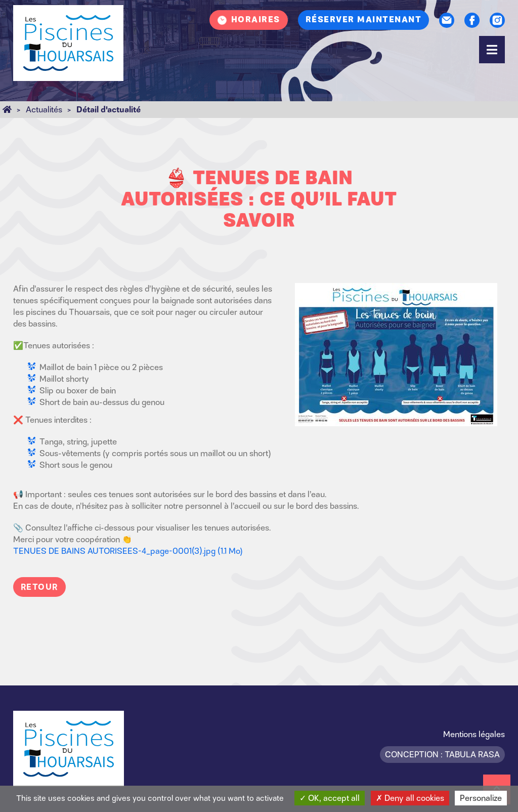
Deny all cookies (410, 798)
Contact (447, 20)
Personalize (481, 798)
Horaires (256, 20)
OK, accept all (330, 798)
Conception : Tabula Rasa (442, 754)
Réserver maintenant (364, 20)
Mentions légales (474, 734)
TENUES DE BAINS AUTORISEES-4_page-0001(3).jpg (128, 551)
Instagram (497, 20)
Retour (39, 587)
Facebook (472, 20)
